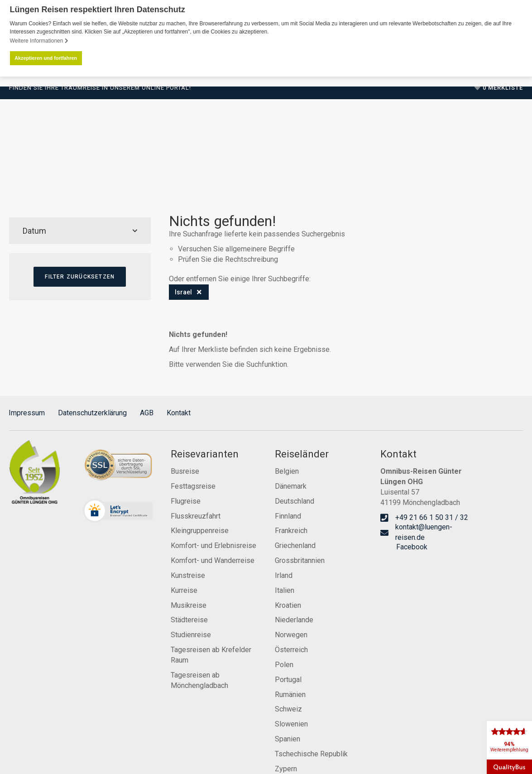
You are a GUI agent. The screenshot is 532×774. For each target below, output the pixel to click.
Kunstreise (188, 575)
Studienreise (191, 634)
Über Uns (302, 172)
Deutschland (295, 500)
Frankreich (291, 530)
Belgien (287, 471)
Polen (284, 664)
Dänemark (291, 485)
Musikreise (189, 604)
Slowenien (291, 724)
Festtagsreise (193, 485)
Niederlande (294, 619)
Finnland (288, 515)
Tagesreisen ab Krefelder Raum (211, 654)
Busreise (185, 471)
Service (385, 172)
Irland (284, 575)
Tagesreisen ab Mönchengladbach (199, 679)
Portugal (288, 679)
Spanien (288, 738)
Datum (80, 230)
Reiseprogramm (70, 172)
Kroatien (288, 604)
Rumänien (290, 694)
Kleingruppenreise (200, 530)
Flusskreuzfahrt (196, 515)
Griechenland (295, 545)
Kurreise (184, 589)
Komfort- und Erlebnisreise (213, 545)
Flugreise (186, 500)
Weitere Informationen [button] (39, 41)
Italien (285, 589)
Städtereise (189, 619)
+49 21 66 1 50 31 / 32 (472, 129)
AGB (147, 412)
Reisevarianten (139, 172)
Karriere (345, 172)
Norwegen (291, 634)
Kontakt (179, 412)
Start (20, 172)
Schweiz (288, 709)
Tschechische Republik (311, 753)
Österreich (291, 649)
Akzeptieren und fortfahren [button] (46, 58)
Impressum (27, 412)
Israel (183, 291)
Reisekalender (205, 172)
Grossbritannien (300, 560)
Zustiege (259, 172)
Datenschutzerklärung (92, 412)
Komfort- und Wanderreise (213, 560)
